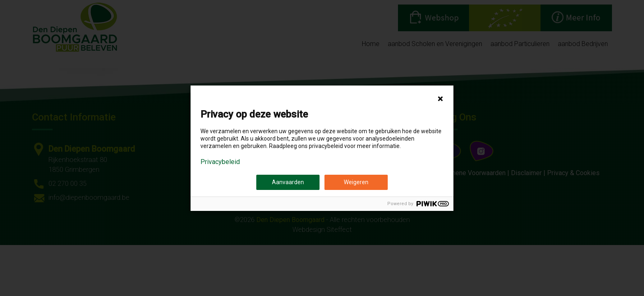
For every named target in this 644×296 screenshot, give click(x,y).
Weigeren (356, 182)
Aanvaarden (288, 182)
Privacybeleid (220, 162)
